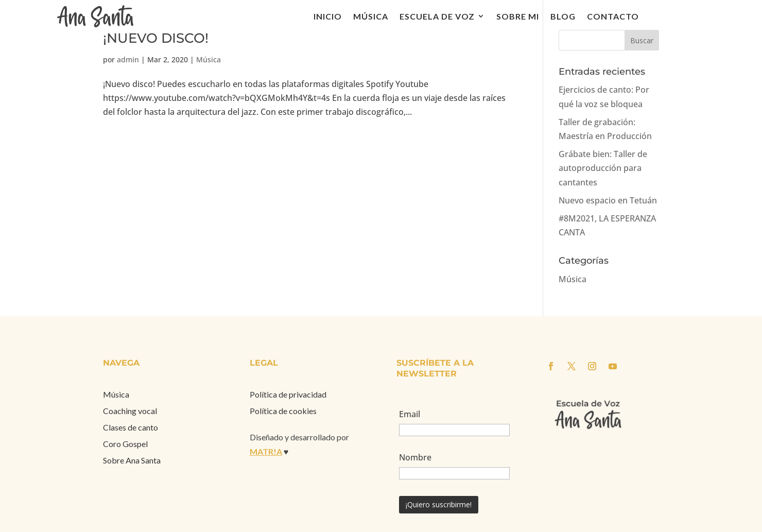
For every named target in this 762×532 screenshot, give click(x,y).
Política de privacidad (288, 394)
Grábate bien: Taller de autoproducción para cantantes (603, 168)
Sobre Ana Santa (132, 460)
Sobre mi (518, 16)
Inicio (328, 16)
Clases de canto (131, 427)
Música (371, 16)
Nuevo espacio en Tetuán (608, 200)
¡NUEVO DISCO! (156, 38)
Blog (563, 16)
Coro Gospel (125, 444)
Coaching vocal (130, 411)
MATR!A (266, 451)
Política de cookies (283, 411)
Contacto (613, 16)
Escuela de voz (437, 16)
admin (128, 59)
